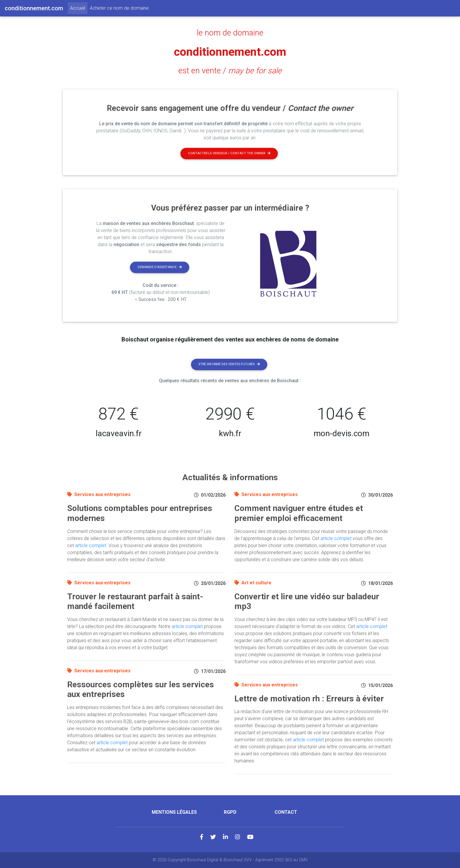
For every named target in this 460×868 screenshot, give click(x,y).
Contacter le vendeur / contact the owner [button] (229, 153)
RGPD (230, 812)
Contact (286, 812)
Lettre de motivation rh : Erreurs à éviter (309, 699)
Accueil (79, 8)
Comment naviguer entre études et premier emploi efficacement (299, 513)
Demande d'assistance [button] (160, 267)
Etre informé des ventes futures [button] (229, 364)
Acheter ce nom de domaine (119, 8)
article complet (91, 545)
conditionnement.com (230, 52)
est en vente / (230, 71)
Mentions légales (174, 812)
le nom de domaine (230, 33)
